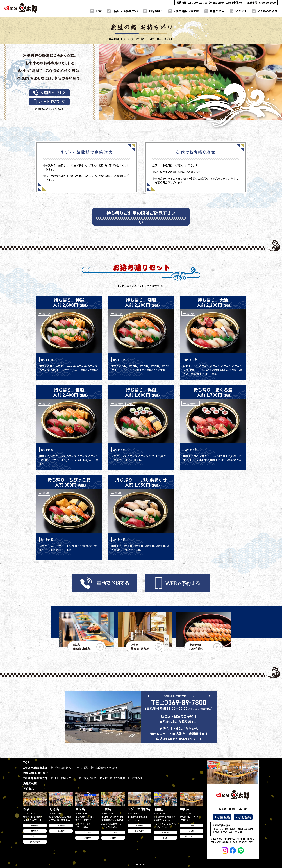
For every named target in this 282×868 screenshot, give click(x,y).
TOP (99, 11)
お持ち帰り (156, 11)
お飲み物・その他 (106, 768)
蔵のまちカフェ (191, 836)
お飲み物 (137, 778)
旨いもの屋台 (35, 842)
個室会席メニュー (66, 778)
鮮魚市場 (35, 825)
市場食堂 (35, 831)
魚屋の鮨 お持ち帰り (36, 773)
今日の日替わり (64, 768)
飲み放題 (120, 778)
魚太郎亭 (61, 831)
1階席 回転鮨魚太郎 (125, 11)
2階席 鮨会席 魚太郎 (35, 778)
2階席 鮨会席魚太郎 (186, 11)
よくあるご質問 (267, 11)
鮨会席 (191, 831)
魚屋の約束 (217, 11)
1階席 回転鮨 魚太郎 (35, 768)
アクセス (241, 11)
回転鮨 (165, 838)
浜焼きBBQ (35, 836)
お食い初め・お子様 (95, 778)
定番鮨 (85, 768)
